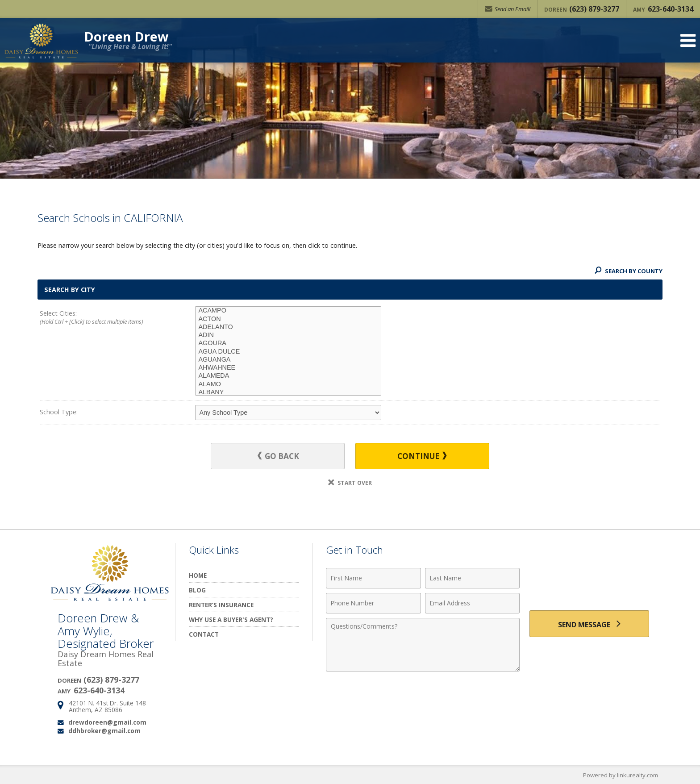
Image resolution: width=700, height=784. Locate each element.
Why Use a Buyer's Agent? (231, 619)
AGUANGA (288, 360)
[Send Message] (589, 624)
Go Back (278, 456)
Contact (204, 634)
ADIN (288, 335)
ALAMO (288, 384)
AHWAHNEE (288, 368)
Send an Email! (508, 9)
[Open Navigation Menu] (688, 40)
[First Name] (373, 578)
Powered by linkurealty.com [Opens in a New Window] (621, 775)
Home (198, 575)
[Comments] (423, 645)
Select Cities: (102, 318)
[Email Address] (473, 603)
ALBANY (288, 392)
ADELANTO (288, 327)
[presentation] (589, 583)
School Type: (59, 412)
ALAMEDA (288, 376)
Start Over (350, 483)
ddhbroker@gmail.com (104, 731)
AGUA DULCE (288, 352)
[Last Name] (473, 578)
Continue (422, 456)
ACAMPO (288, 311)
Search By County (629, 271)
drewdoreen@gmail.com (107, 722)
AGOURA (288, 343)
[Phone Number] (373, 603)
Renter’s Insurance (221, 605)
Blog (197, 590)
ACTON (288, 319)
